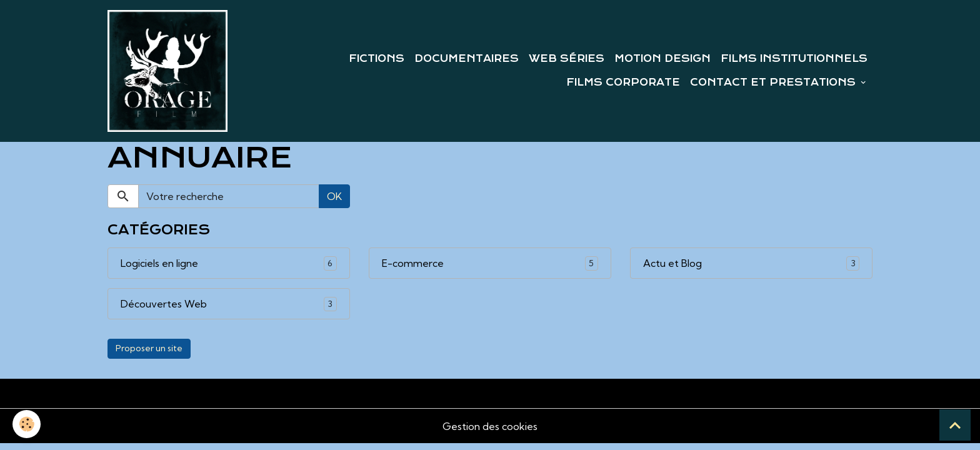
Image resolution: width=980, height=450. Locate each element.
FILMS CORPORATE (623, 82)
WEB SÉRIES (567, 59)
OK (334, 196)
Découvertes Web (164, 304)
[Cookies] (27, 424)
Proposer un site (149, 348)
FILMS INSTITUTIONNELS (794, 59)
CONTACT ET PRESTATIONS (774, 82)
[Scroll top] (955, 425)
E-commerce (413, 263)
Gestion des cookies (490, 426)
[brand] (167, 71)
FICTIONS (377, 59)
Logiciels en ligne (159, 263)
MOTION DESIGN (662, 59)
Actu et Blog (672, 263)
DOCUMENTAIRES (467, 59)
